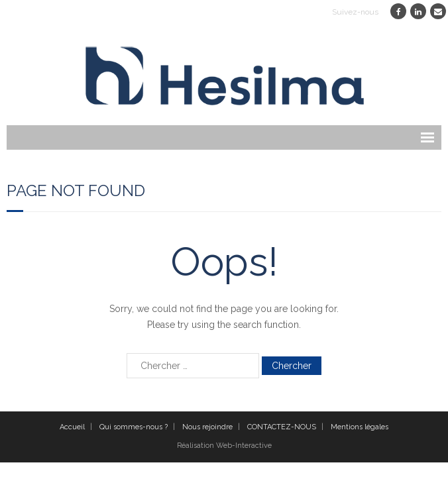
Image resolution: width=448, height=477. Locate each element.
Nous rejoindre (207, 427)
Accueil (72, 427)
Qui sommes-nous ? (134, 427)
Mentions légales (360, 427)
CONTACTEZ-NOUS (282, 427)
